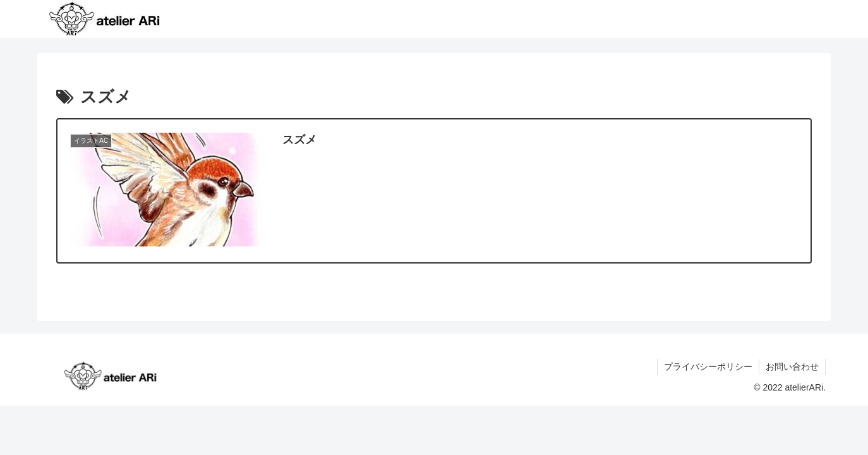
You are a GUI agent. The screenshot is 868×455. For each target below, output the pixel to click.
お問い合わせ (792, 367)
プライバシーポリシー (708, 367)
